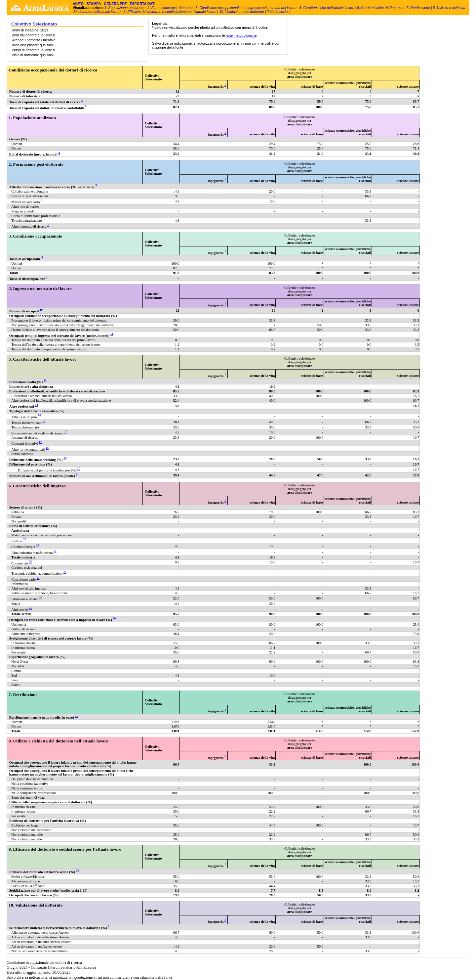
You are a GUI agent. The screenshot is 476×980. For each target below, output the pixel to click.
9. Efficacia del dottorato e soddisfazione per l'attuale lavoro (170, 12)
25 (30, 562)
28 (41, 598)
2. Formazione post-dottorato (170, 8)
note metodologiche (241, 35)
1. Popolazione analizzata (124, 8)
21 (77, 474)
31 (77, 716)
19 (65, 458)
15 (44, 421)
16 (66, 432)
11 (112, 334)
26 (65, 572)
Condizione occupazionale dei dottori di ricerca (53, 70)
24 (55, 551)
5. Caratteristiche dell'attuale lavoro (327, 8)
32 (78, 870)
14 (40, 416)
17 (40, 442)
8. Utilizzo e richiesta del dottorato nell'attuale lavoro (59, 741)
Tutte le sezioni (278, 12)
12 (45, 380)
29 (31, 608)
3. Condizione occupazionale (218, 8)
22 (25, 540)
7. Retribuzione (418, 8)
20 (79, 469)
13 (37, 405)
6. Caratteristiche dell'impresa (380, 8)
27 (38, 578)
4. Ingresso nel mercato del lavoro (270, 8)
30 (114, 618)
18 (47, 448)
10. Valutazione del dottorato (241, 12)
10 (41, 310)
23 (38, 545)
